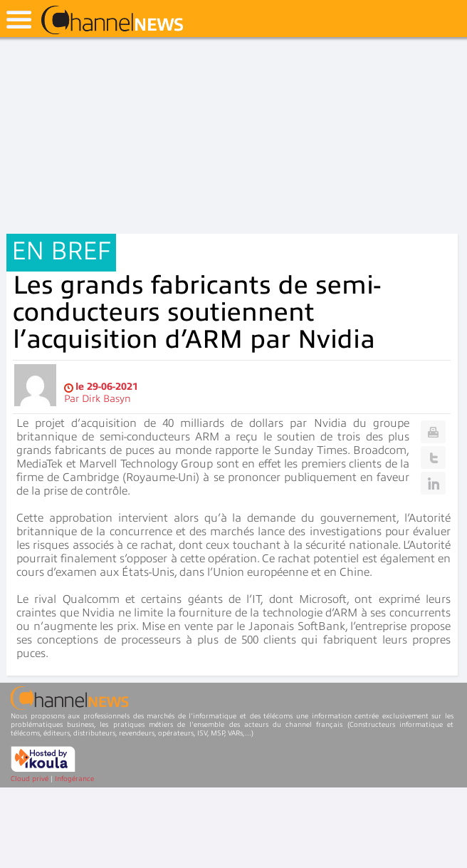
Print (433, 432)
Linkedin (433, 483)
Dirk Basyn (106, 399)
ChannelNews (112, 21)
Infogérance (74, 779)
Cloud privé (30, 779)
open (19, 20)
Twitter (433, 458)
